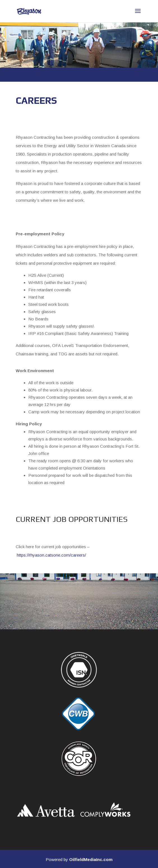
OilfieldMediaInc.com (91, 859)
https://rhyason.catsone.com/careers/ (51, 555)
